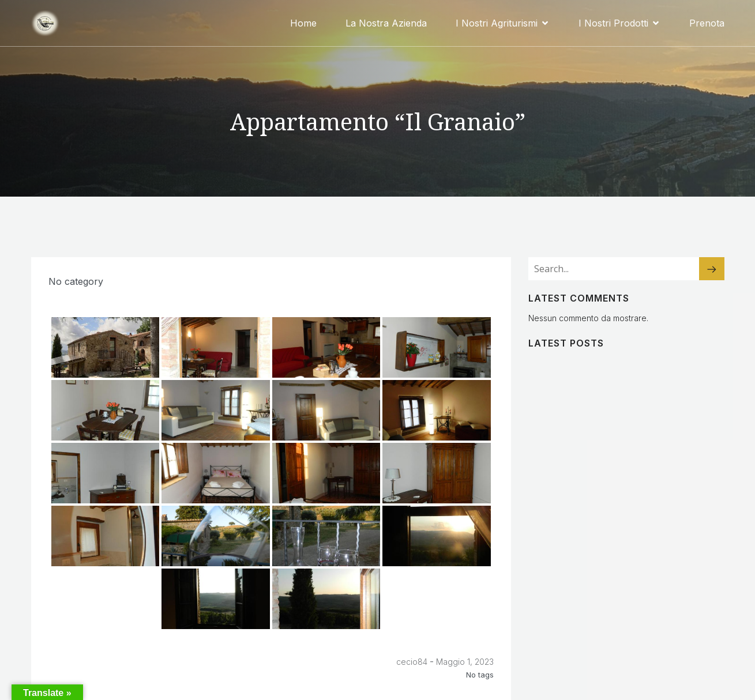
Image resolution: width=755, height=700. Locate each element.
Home (303, 23)
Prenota (707, 23)
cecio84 (412, 662)
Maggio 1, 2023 (465, 662)
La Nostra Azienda (386, 23)
